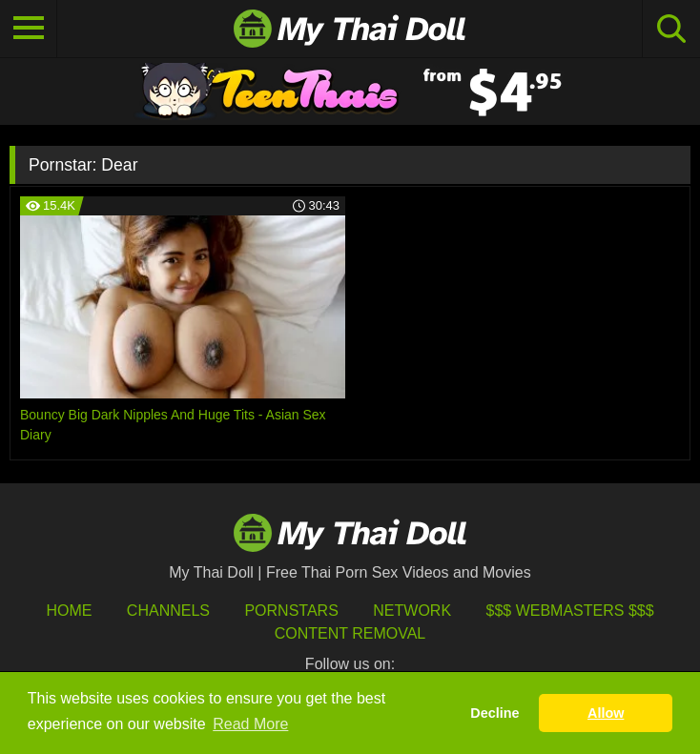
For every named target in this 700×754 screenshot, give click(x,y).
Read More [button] (250, 724)
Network (412, 611)
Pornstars (291, 611)
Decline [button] (494, 713)
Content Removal (350, 633)
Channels (168, 611)
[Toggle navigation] (29, 29)
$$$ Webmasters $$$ (570, 611)
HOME (69, 611)
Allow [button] (606, 713)
